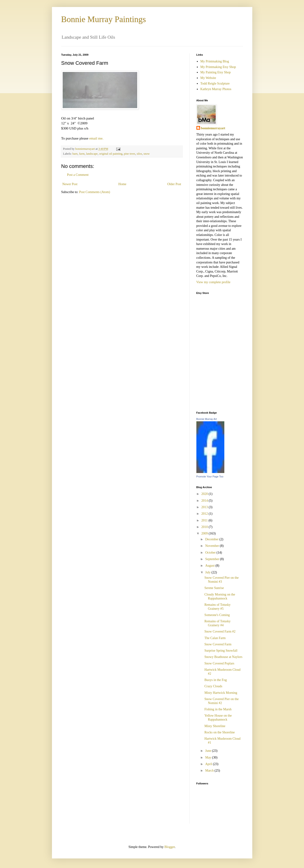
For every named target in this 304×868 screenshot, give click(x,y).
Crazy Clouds (213, 686)
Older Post (174, 184)
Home (122, 184)
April (209, 764)
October (211, 553)
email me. (96, 138)
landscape (92, 154)
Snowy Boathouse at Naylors (223, 657)
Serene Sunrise (214, 588)
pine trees (130, 154)
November (213, 546)
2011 (205, 520)
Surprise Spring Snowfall (221, 651)
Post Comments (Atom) (95, 192)
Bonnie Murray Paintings (104, 19)
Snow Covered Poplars (219, 663)
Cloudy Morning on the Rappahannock (220, 596)
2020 (205, 494)
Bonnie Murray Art (207, 419)
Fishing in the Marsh (218, 709)
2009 (205, 533)
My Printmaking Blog (215, 61)
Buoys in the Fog (215, 680)
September (213, 559)
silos (139, 154)
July (208, 572)
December (212, 539)
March (210, 771)
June (209, 751)
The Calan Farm (215, 638)
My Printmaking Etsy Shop (218, 67)
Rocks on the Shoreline (219, 732)
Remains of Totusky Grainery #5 (217, 607)
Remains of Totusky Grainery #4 (217, 623)
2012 (205, 514)
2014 (205, 501)
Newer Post (70, 184)
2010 (205, 527)
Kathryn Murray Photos (216, 89)
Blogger (170, 847)
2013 (205, 507)
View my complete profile (213, 282)
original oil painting (111, 154)
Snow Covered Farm (218, 644)
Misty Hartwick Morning (221, 693)
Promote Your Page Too (210, 477)
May (209, 757)
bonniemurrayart (213, 128)
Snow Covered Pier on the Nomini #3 (221, 580)
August (210, 566)
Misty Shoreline (215, 726)
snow (147, 154)
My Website (208, 78)
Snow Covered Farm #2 (220, 631)
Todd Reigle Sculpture (215, 83)
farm (82, 154)
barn (75, 154)
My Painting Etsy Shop (215, 72)
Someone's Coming (217, 615)
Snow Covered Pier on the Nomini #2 (221, 701)
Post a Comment (78, 175)
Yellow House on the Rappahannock (218, 718)
